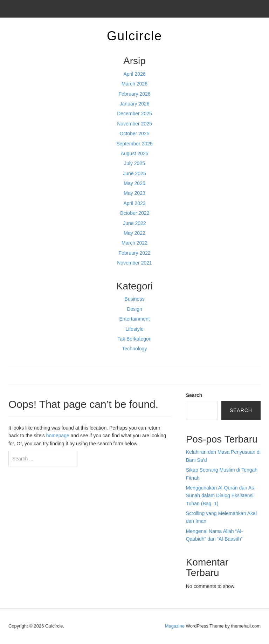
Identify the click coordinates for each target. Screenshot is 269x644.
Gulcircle (134, 36)
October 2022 (135, 213)
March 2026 (134, 84)
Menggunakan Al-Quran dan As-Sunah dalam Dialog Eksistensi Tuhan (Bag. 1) (221, 496)
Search (194, 395)
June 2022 (134, 223)
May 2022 (134, 233)
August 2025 (135, 153)
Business (135, 299)
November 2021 (134, 263)
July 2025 (134, 163)
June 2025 (134, 173)
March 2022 (134, 243)
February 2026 (134, 94)
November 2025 (134, 124)
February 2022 (134, 253)
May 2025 (134, 183)
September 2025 (134, 144)
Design (134, 309)
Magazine (175, 626)
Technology (135, 349)
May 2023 (134, 193)
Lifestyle (134, 329)
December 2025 (134, 114)
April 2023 (134, 203)
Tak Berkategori (134, 339)
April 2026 (134, 74)
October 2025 (135, 133)
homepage (58, 436)
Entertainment (134, 319)
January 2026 (135, 104)
